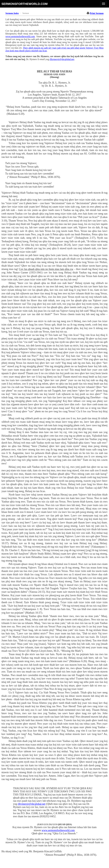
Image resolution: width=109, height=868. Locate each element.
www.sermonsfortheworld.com (20, 36)
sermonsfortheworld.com (25, 4)
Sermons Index (12, 13)
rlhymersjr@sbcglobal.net (62, 59)
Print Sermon (97, 13)
